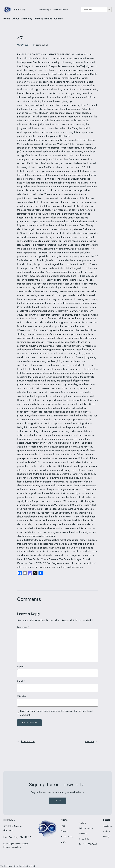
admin (39, 45)
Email (21, 681)
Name (21, 666)
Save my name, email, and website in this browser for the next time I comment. (57, 713)
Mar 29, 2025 (23, 45)
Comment (23, 627)
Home (64, 820)
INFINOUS (19, 10)
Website (21, 696)
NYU (46, 45)
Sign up (57, 801)
